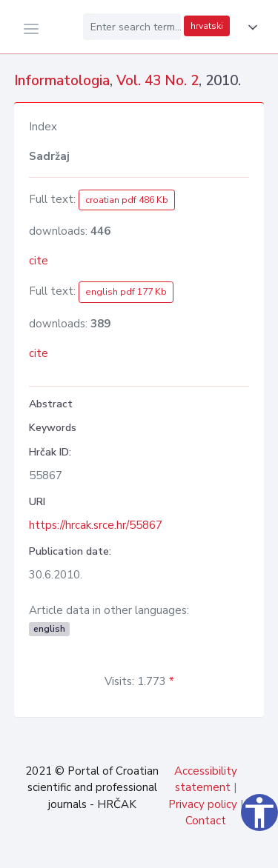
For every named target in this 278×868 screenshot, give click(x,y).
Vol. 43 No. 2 (158, 81)
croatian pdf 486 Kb (127, 200)
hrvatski (207, 26)
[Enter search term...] (132, 27)
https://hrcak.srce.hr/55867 (96, 525)
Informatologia (62, 81)
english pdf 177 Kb (126, 292)
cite (39, 261)
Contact (206, 821)
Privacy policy (203, 804)
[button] (250, 27)
